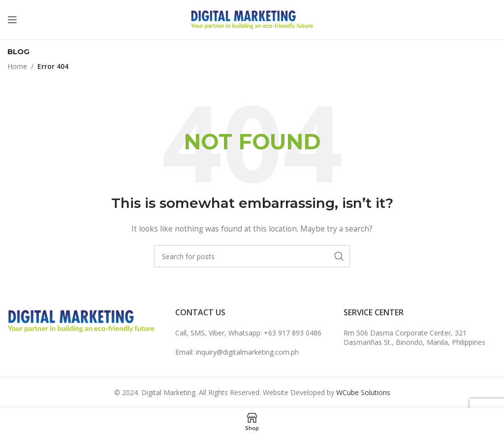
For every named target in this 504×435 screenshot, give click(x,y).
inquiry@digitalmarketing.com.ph (247, 352)
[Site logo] (252, 19)
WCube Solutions (363, 392)
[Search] (252, 256)
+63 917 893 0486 (293, 333)
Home (17, 66)
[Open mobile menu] (12, 20)
